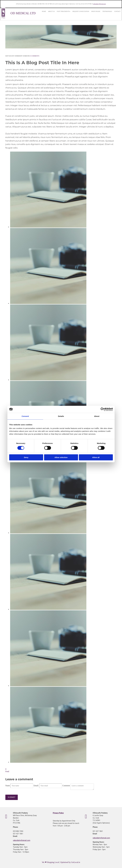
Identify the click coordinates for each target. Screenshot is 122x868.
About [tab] (97, 416)
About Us (49, 12)
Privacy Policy (58, 813)
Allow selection (61, 457)
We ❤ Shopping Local (51, 862)
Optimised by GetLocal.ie (70, 862)
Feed (7, 771)
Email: (36, 786)
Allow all (96, 457)
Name (8, 786)
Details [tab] (61, 416)
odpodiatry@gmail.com (99, 4)
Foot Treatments (58, 12)
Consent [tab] (25, 416)
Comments (35, 56)
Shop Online (84, 12)
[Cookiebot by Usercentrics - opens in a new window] (102, 409)
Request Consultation (72, 12)
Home (43, 12)
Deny (26, 457)
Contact (101, 12)
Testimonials (93, 12)
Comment (66, 786)
